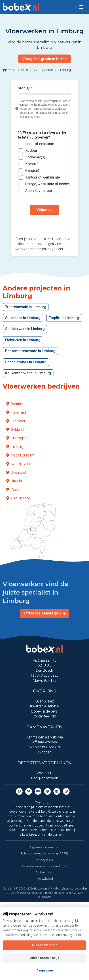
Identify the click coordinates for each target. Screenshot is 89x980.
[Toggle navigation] (81, 7)
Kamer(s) (32, 164)
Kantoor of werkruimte (43, 177)
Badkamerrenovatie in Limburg (30, 351)
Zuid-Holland (18, 498)
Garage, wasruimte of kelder (47, 184)
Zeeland (15, 490)
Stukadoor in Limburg (23, 318)
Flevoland (16, 412)
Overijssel (16, 472)
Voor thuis (20, 70)
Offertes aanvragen (45, 613)
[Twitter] (29, 791)
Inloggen (45, 752)
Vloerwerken (43, 70)
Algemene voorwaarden (45, 847)
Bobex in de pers (44, 711)
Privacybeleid (44, 860)
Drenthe (15, 404)
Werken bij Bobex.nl (45, 747)
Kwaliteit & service (44, 706)
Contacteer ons (45, 716)
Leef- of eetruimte (40, 144)
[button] (81, 7)
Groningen (16, 438)
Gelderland (17, 430)
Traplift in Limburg (64, 318)
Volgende (44, 210)
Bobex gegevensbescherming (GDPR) (44, 853)
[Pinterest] (47, 791)
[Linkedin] (57, 791)
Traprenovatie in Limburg (26, 307)
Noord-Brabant (20, 455)
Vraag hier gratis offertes (44, 59)
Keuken (31, 150)
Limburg (15, 447)
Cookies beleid (44, 872)
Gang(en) (32, 171)
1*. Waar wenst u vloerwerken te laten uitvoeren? (43, 135)
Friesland (16, 421)
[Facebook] (19, 791)
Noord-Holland (20, 464)
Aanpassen (45, 970)
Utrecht (14, 481)
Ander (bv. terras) (39, 191)
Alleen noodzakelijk (45, 958)
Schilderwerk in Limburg (25, 329)
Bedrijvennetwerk (44, 778)
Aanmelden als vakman (45, 737)
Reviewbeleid (45, 879)
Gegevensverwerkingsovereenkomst (44, 866)
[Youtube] (38, 791)
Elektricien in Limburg (23, 340)
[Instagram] (66, 791)
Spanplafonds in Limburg (26, 362)
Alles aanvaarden (44, 945)
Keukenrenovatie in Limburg (28, 373)
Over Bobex (45, 701)
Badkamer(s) (35, 157)
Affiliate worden (44, 742)
